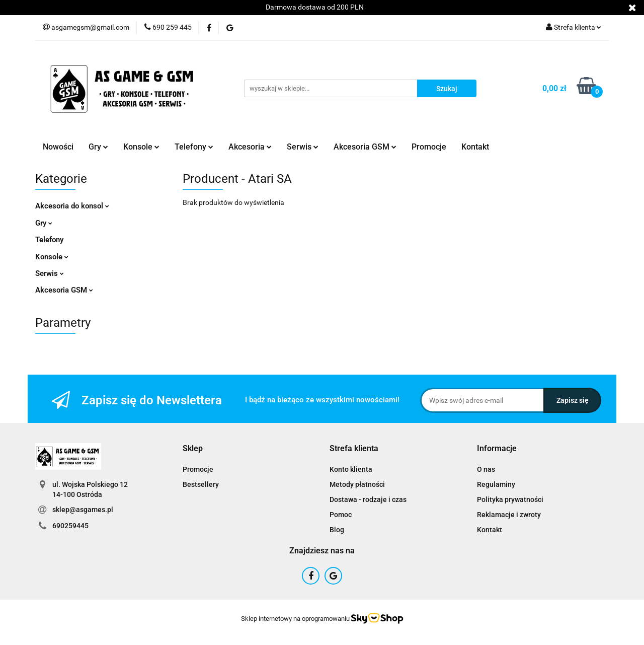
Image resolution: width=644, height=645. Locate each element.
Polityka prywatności (510, 499)
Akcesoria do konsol (72, 206)
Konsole (141, 147)
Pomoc (341, 515)
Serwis (303, 147)
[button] (193, 449)
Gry (98, 147)
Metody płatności (357, 484)
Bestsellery (201, 484)
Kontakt (475, 147)
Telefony (194, 147)
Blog (337, 530)
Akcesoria (250, 147)
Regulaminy (496, 484)
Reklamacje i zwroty (509, 515)
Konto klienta (351, 469)
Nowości (58, 147)
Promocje (429, 147)
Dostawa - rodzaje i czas (368, 499)
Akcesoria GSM (365, 147)
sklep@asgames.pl (83, 510)
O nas (486, 469)
